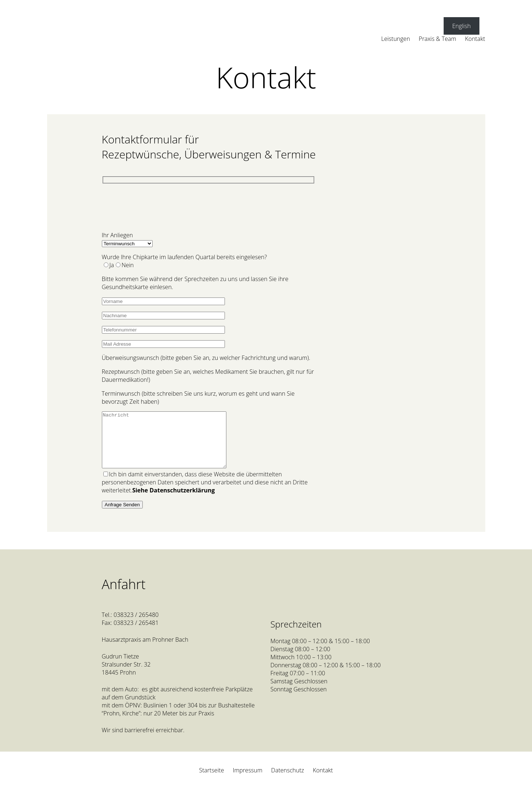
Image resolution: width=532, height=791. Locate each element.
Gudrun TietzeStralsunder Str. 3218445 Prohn (126, 675)
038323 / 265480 (137, 626)
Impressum (247, 781)
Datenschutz (288, 781)
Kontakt (323, 781)
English (461, 26)
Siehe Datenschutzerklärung (173, 501)
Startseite (211, 781)
